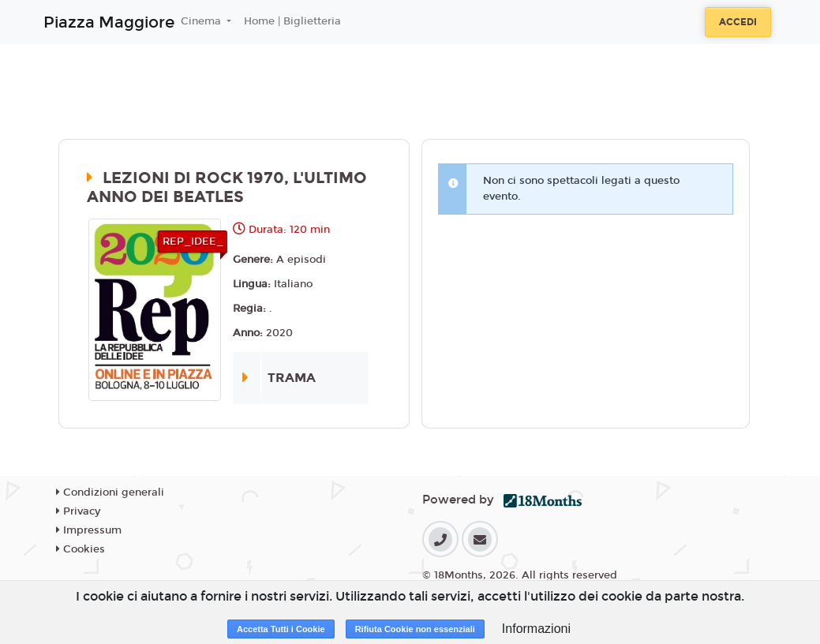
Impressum (89, 530)
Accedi (738, 22)
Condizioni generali (110, 492)
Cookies (81, 549)
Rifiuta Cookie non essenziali (415, 629)
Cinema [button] (202, 21)
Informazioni (536, 629)
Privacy (78, 511)
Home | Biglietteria (292, 21)
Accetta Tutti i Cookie (281, 629)
